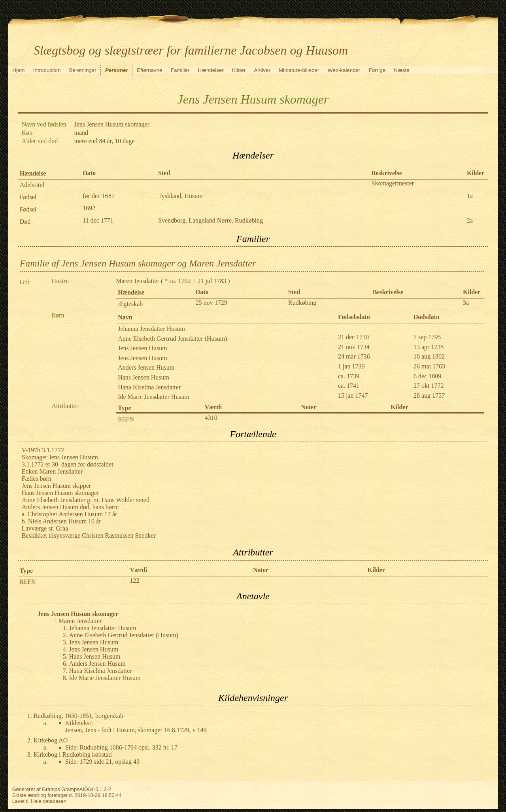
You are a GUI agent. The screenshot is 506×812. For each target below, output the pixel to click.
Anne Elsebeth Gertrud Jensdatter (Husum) (172, 339)
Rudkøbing (302, 303)
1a (470, 196)
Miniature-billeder (299, 70)
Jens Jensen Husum (142, 348)
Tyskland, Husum (180, 196)
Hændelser (211, 70)
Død (25, 222)
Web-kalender (344, 70)
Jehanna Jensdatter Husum (151, 329)
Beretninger (83, 70)
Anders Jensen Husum (146, 367)
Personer (117, 70)
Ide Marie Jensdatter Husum (154, 397)
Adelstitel (32, 185)
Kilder (239, 70)
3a (466, 303)
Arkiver (262, 70)
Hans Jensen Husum (143, 377)
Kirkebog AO (51, 740)
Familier (180, 70)
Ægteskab (130, 304)
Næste (401, 70)
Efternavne (149, 70)
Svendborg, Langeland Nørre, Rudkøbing (211, 220)
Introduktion (47, 70)
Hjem (18, 70)
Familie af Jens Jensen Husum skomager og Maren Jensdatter (138, 263)
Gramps (51, 789)
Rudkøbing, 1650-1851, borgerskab (78, 716)
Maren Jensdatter (138, 281)
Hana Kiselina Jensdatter (149, 387)
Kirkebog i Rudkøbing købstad (73, 754)
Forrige (377, 70)
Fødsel (28, 197)
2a (470, 220)
